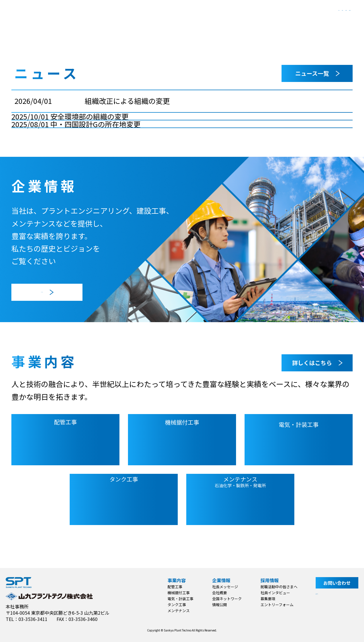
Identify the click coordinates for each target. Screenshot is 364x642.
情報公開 (217, 605)
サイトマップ (326, 613)
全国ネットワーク (224, 599)
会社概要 (217, 593)
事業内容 (203, 17)
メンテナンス (176, 611)
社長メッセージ (222, 587)
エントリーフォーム (274, 605)
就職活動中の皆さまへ (276, 587)
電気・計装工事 (178, 599)
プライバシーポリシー (336, 605)
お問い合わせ (330, 17)
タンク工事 (174, 605)
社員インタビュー (272, 593)
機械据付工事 (176, 593)
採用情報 (288, 17)
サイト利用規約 (329, 596)
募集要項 (265, 599)
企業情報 (245, 17)
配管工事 (172, 587)
